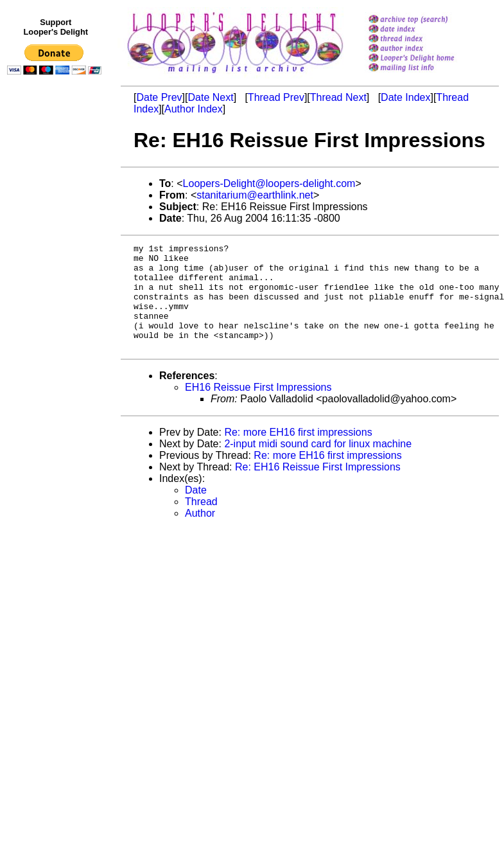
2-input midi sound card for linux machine (318, 465)
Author (200, 534)
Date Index (405, 97)
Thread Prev (276, 97)
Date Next (210, 97)
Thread (201, 523)
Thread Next (338, 97)
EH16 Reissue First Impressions (258, 408)
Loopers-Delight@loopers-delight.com (269, 183)
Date (196, 511)
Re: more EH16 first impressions (298, 453)
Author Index (194, 109)
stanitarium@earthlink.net (255, 195)
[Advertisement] (56, 345)
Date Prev (159, 97)
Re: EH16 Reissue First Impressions (318, 488)
